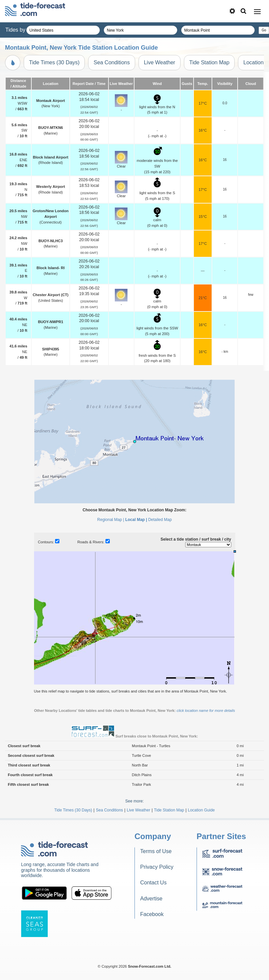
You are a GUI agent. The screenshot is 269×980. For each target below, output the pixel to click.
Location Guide (201, 810)
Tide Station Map (209, 62)
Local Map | (136, 520)
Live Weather (160, 62)
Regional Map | (111, 520)
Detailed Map (160, 520)
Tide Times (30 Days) (54, 62)
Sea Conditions (112, 62)
